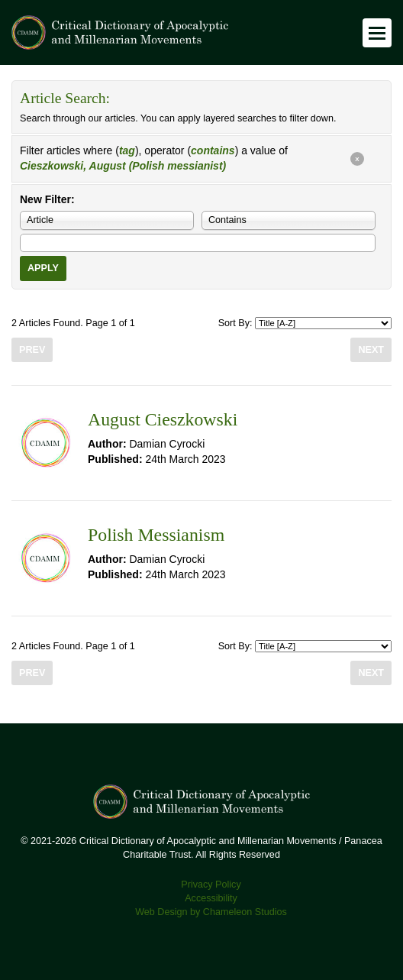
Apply (43, 268)
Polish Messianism (156, 535)
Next (371, 350)
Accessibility (211, 898)
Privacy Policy (211, 885)
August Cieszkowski (163, 419)
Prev (32, 350)
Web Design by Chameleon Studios (211, 912)
